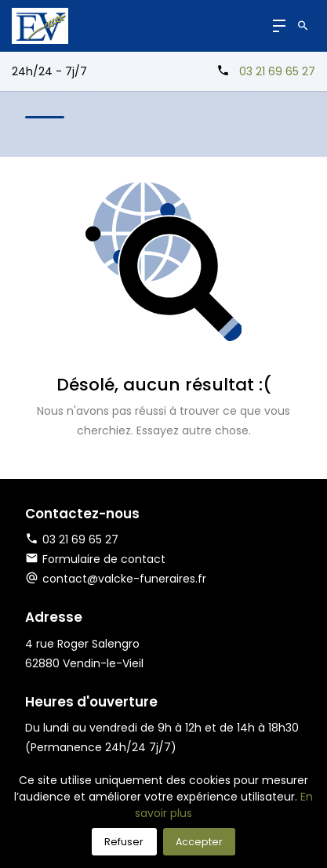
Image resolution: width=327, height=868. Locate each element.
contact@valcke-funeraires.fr (124, 579)
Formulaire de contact (95, 559)
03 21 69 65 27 (277, 71)
